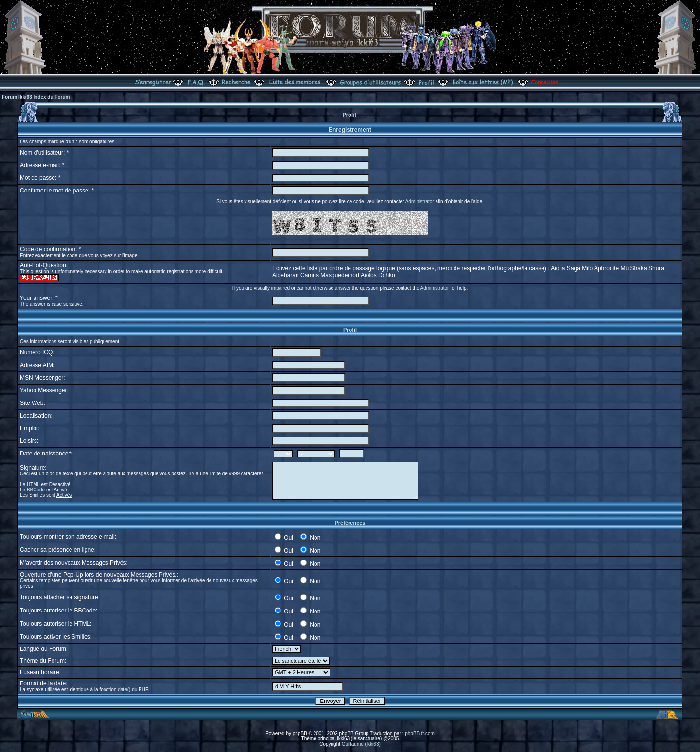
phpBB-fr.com (420, 733)
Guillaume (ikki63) (361, 744)
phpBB (300, 733)
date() (124, 690)
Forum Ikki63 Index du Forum (36, 97)
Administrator (420, 201)
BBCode (36, 490)
